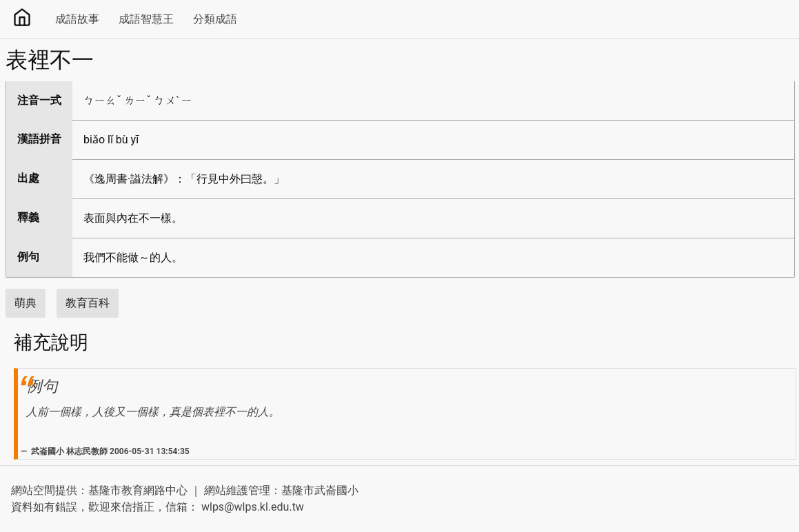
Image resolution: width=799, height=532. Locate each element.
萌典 (26, 303)
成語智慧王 (146, 19)
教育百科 (88, 303)
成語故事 (77, 19)
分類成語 (215, 19)
